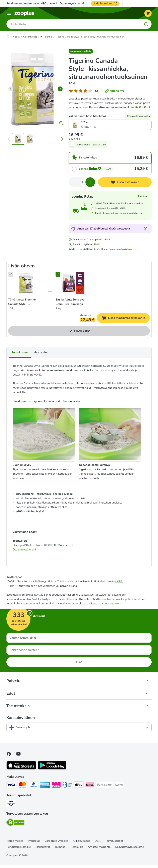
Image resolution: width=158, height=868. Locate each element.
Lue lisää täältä (140, 107)
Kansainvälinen (21, 718)
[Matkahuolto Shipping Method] (11, 804)
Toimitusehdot (114, 841)
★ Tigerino (46, 37)
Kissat (16, 37)
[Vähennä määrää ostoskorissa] (73, 182)
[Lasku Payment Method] (119, 785)
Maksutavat (43, 847)
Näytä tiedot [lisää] (79, 331)
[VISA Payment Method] (11, 785)
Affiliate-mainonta (99, 847)
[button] (81, 51)
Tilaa (79, 662)
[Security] (15, 823)
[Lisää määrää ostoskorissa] (90, 182)
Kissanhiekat (30, 37)
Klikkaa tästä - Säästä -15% (92, 145)
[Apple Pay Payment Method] (79, 785)
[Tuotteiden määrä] (82, 182)
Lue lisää (143, 196)
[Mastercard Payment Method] (22, 785)
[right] (60, 89)
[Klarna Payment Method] (90, 785)
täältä (119, 581)
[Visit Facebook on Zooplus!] (9, 754)
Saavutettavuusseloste (130, 847)
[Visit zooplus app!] (21, 769)
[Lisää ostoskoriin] (125, 182)
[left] (11, 89)
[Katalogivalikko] (9, 13)
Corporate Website (56, 841)
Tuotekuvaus (20, 352)
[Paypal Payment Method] (34, 785)
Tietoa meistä (15, 841)
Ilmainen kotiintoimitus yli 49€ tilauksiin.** (34, 4)
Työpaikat (34, 841)
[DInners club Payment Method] (67, 785)
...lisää (106, 240)
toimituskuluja (124, 249)
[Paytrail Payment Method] (56, 785)
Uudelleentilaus (105, 4)
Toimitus (60, 847)
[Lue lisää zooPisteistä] (146, 229)
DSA (98, 841)
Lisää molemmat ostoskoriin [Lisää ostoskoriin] (126, 318)
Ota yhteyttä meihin (72, 4)
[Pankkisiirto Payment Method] (104, 785)
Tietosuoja (77, 847)
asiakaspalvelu (110, 604)
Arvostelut (41, 352)
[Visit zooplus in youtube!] (18, 754)
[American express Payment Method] (45, 785)
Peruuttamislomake (19, 847)
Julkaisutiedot (81, 841)
